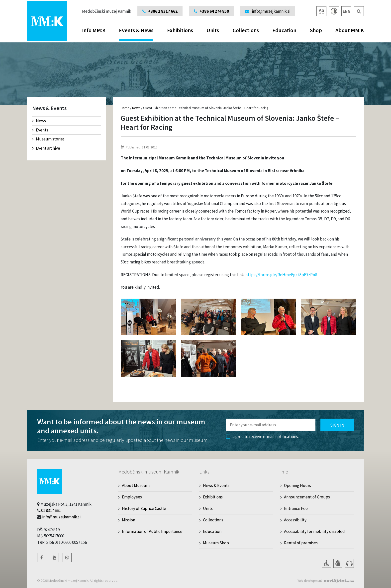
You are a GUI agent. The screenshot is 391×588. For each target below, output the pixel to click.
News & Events (216, 485)
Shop (316, 30)
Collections (246, 30)
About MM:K (350, 30)
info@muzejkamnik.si (61, 517)
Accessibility (295, 520)
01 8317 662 (51, 510)
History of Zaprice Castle (144, 508)
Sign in (337, 425)
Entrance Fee (296, 508)
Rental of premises (301, 543)
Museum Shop (216, 543)
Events (40, 130)
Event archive (46, 148)
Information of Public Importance (152, 531)
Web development (308, 581)
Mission (129, 520)
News (39, 121)
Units (213, 30)
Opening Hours (297, 485)
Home (125, 108)
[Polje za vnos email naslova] (271, 425)
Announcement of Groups (307, 497)
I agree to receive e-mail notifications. (262, 437)
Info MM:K (94, 30)
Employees (132, 497)
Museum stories (48, 139)
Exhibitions (180, 30)
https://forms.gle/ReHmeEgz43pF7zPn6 (281, 275)
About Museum (136, 485)
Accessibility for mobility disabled (314, 531)
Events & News (136, 34)
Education (284, 30)
